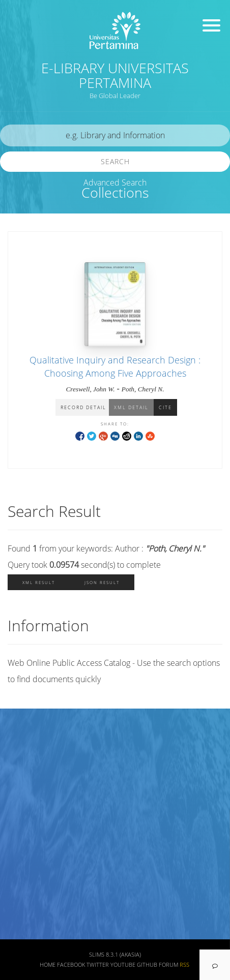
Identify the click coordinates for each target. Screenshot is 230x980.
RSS (184, 965)
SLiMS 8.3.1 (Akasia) (115, 955)
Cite (165, 407)
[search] (115, 135)
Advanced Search (115, 182)
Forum (168, 965)
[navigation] (215, 965)
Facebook (71, 965)
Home (48, 965)
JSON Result (102, 582)
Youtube (123, 965)
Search (115, 161)
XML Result (39, 582)
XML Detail (131, 407)
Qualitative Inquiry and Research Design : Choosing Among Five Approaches (115, 366)
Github (147, 965)
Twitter (98, 965)
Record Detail (83, 407)
